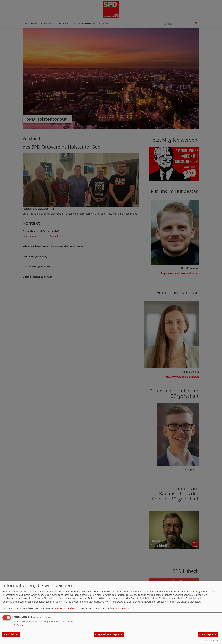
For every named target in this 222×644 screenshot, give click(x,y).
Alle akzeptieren (208, 634)
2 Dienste (19, 625)
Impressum (122, 608)
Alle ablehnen (11, 634)
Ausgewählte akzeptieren (109, 634)
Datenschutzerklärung (66, 608)
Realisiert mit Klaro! (210, 640)
